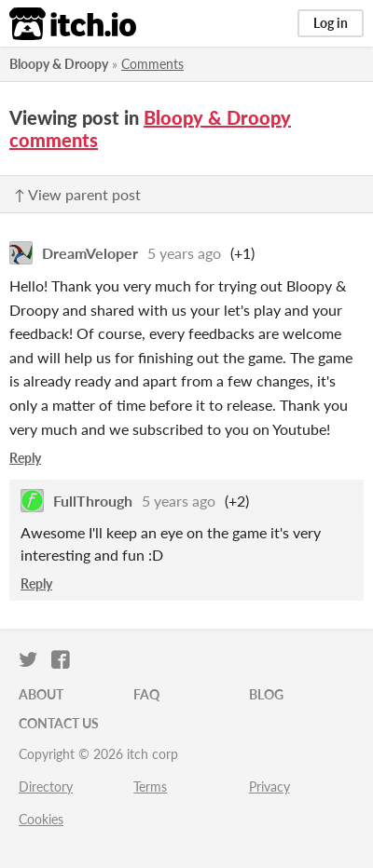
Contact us (59, 723)
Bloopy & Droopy (59, 64)
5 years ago (184, 253)
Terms (150, 787)
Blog (266, 694)
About (41, 694)
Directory (46, 787)
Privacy (269, 787)
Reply (25, 458)
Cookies (41, 819)
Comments (152, 64)
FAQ (146, 694)
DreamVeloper (90, 253)
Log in (331, 23)
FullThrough (93, 501)
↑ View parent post (77, 194)
